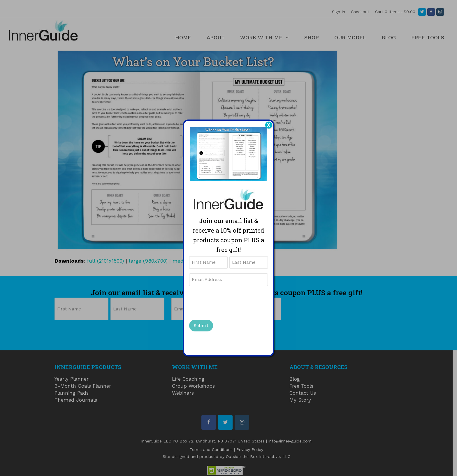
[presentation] (233, 302)
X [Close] (269, 125)
